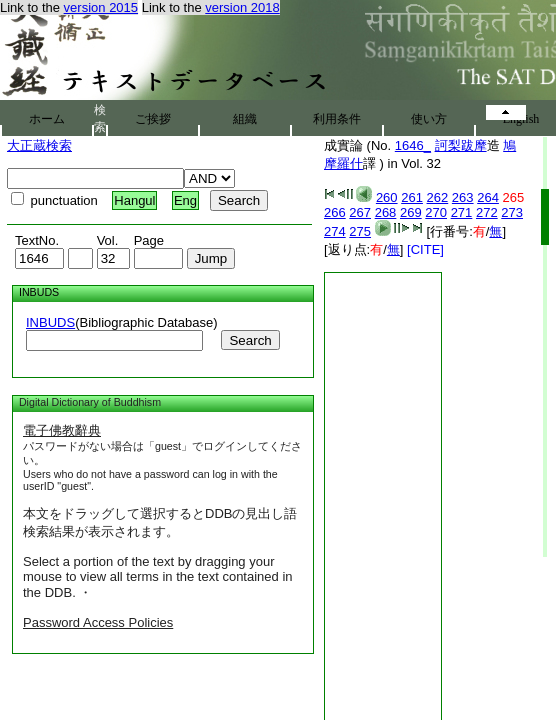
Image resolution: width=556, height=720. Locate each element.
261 (412, 197)
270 (436, 212)
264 (488, 197)
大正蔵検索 (39, 145)
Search (250, 340)
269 (411, 212)
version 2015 (101, 7)
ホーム (47, 119)
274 (335, 231)
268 (386, 212)
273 (512, 212)
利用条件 (337, 119)
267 (360, 212)
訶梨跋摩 (461, 145)
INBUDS (50, 322)
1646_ (413, 145)
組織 (245, 119)
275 (360, 231)
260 (387, 197)
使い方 (429, 119)
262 (438, 197)
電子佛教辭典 (62, 430)
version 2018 (242, 7)
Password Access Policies (98, 622)
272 (487, 212)
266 (335, 212)
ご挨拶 (153, 119)
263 (463, 197)
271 (462, 212)
